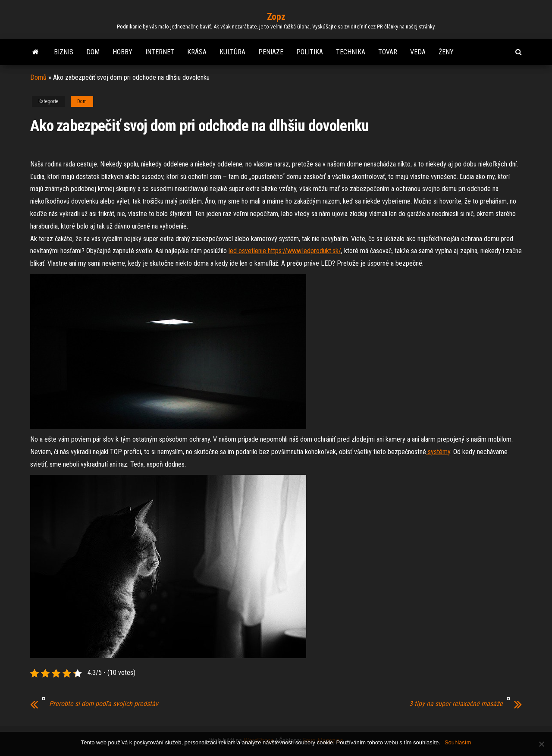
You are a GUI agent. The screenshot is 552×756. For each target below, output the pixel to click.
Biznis (64, 52)
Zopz (276, 17)
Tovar (388, 52)
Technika (351, 52)
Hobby (122, 52)
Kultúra (232, 52)
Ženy (446, 52)
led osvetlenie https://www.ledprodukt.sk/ (285, 251)
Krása (197, 52)
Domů (38, 77)
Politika (310, 52)
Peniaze (271, 52)
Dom (93, 52)
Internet (160, 52)
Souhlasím (458, 742)
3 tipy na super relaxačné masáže (456, 704)
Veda (418, 52)
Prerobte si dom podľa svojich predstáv (104, 704)
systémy (438, 452)
